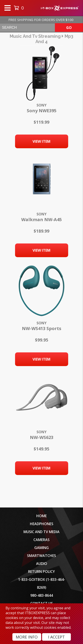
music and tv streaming (35, 36)
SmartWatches (41, 556)
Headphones (42, 524)
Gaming (41, 548)
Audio (42, 564)
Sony (41, 105)
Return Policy (41, 572)
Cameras (41, 540)
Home (41, 516)
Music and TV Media (41, 532)
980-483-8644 (42, 595)
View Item (41, 141)
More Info (27, 637)
